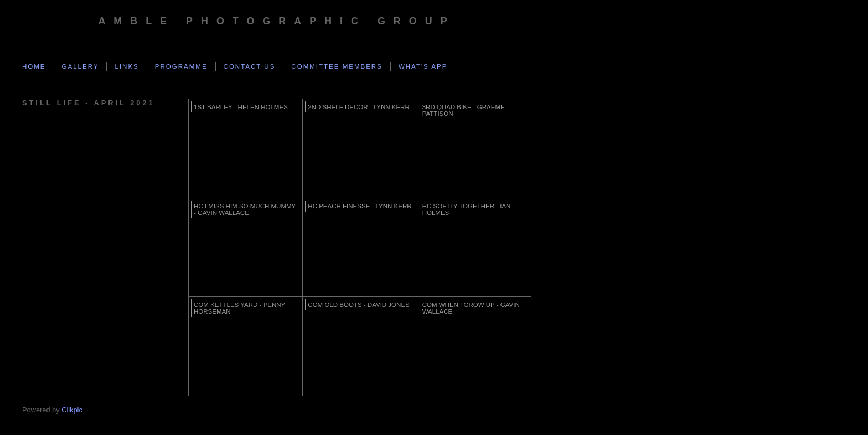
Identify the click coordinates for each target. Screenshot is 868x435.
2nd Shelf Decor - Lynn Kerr (358, 107)
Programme (181, 66)
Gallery (81, 66)
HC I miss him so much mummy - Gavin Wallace (245, 209)
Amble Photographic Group (277, 21)
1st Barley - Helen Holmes (241, 107)
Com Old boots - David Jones (358, 305)
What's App (423, 66)
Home (34, 66)
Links (126, 66)
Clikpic (72, 410)
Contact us (250, 66)
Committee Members (337, 66)
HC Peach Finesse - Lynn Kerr (360, 206)
